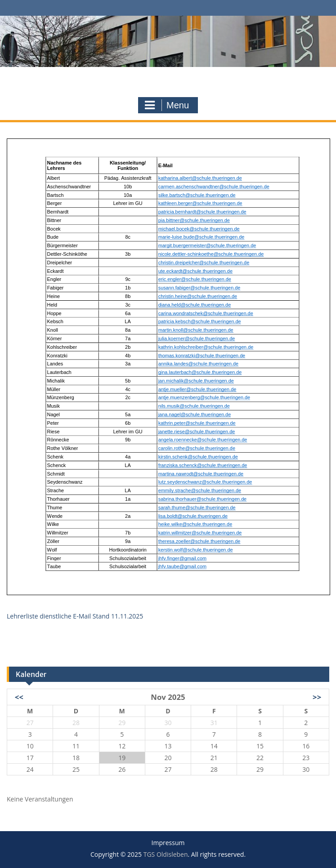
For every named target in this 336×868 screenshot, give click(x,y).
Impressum (168, 843)
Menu (167, 105)
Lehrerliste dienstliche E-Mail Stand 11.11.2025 (75, 616)
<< (19, 697)
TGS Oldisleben (168, 75)
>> (317, 697)
